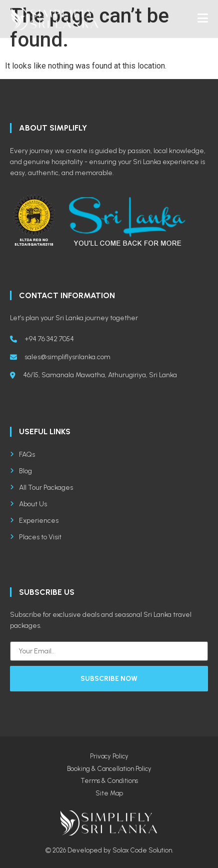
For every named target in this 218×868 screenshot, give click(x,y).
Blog (21, 471)
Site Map (109, 793)
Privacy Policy (109, 756)
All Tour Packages (41, 488)
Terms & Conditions (109, 781)
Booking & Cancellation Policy (109, 769)
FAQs (22, 455)
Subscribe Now (109, 679)
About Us (28, 504)
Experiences (34, 521)
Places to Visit (36, 537)
